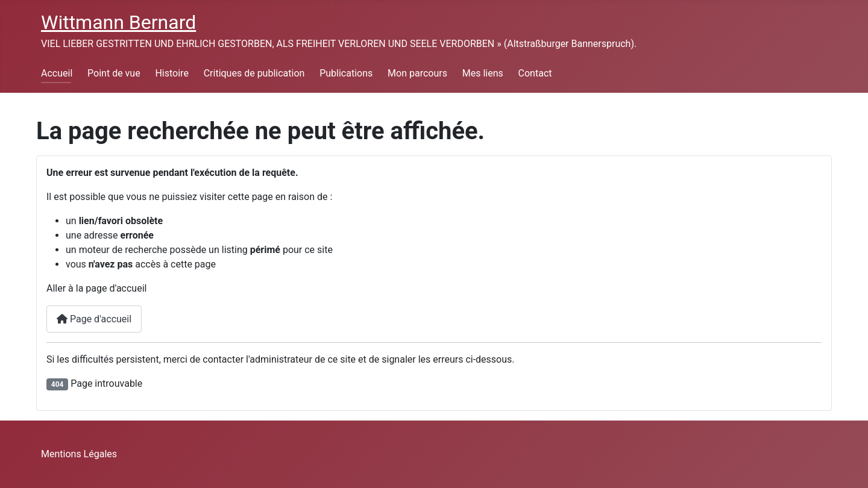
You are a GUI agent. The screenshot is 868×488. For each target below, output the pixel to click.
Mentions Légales (79, 454)
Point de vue (114, 73)
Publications (346, 73)
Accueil (57, 73)
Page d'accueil (94, 319)
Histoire (171, 73)
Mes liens (483, 73)
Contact (535, 73)
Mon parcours (417, 73)
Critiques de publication (254, 73)
